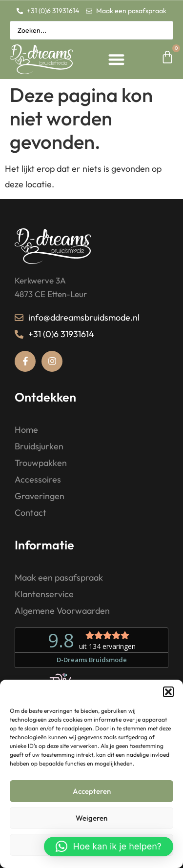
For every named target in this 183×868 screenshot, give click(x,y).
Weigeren (91, 818)
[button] (168, 692)
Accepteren (92, 791)
